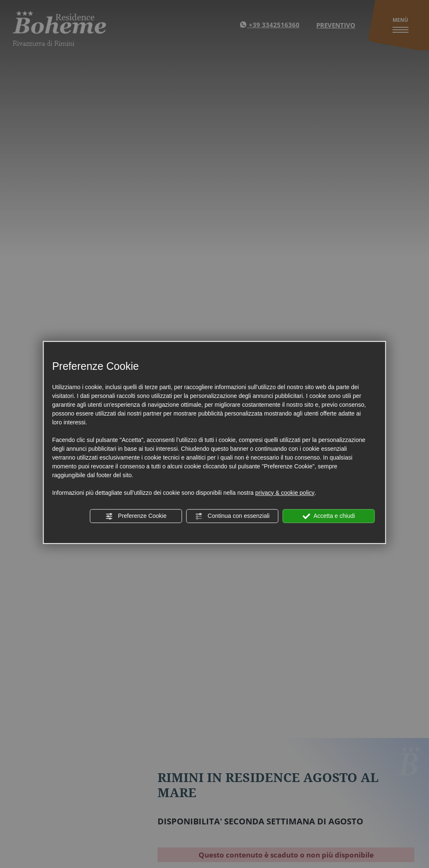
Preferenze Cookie (136, 516)
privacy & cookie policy (285, 493)
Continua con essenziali (233, 516)
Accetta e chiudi (329, 516)
